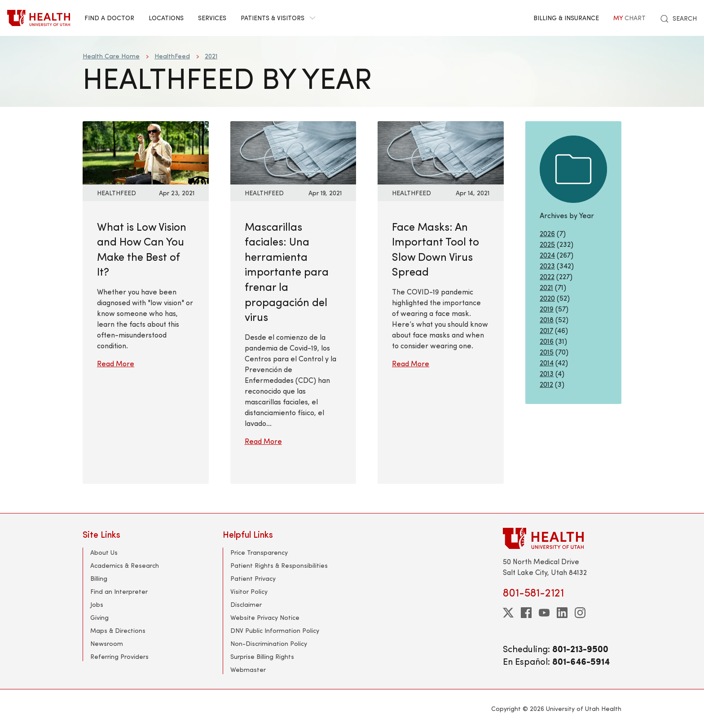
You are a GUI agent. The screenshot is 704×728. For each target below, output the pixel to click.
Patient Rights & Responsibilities (279, 565)
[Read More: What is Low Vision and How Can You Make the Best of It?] (146, 151)
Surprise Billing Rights (262, 656)
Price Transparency (259, 552)
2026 (547, 233)
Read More (116, 363)
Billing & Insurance (566, 18)
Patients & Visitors (278, 18)
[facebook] (526, 613)
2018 (547, 319)
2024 (547, 255)
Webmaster (248, 669)
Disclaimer (246, 604)
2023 (547, 265)
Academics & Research (125, 565)
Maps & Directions (118, 630)
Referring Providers (119, 656)
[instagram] (580, 613)
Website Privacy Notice (265, 617)
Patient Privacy (253, 578)
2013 (547, 373)
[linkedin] (562, 613)
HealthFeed (172, 56)
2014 (547, 362)
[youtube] (544, 613)
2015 (547, 352)
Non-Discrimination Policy (269, 643)
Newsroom (107, 643)
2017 (546, 330)
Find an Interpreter (119, 591)
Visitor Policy (249, 591)
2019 (547, 309)
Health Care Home (111, 56)
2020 (547, 298)
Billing (99, 578)
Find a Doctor (109, 18)
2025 (547, 244)
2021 (211, 56)
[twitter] (508, 613)
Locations (166, 18)
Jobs (97, 604)
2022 (547, 276)
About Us (104, 552)
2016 (547, 341)
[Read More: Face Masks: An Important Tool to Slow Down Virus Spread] (441, 151)
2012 (546, 384)
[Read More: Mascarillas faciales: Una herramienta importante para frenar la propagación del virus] (293, 151)
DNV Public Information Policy (275, 630)
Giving (99, 617)
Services (212, 18)
